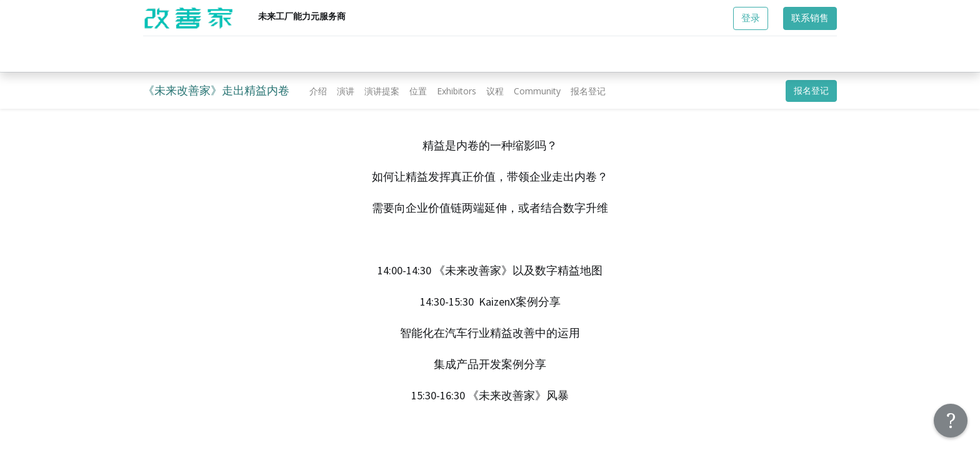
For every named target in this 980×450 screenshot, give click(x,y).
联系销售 (810, 18)
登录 (751, 18)
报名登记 (811, 91)
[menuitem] (318, 91)
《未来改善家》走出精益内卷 (216, 90)
